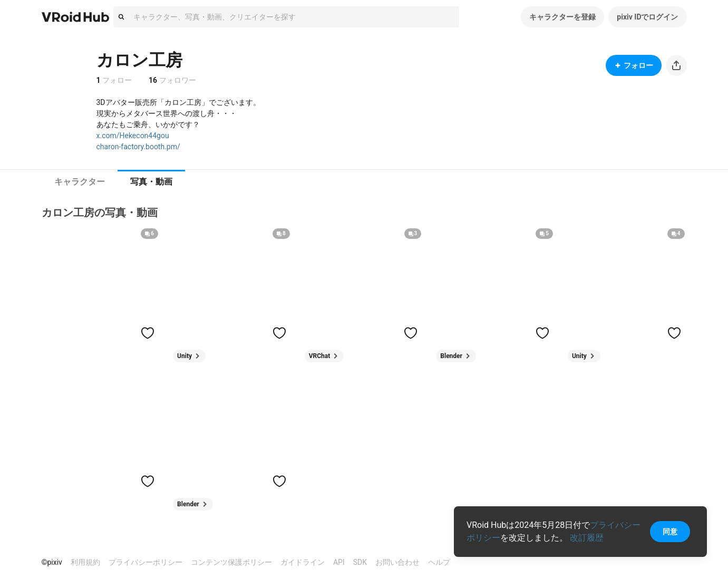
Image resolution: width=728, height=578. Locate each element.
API (339, 562)
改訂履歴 (587, 538)
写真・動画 (151, 182)
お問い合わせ (397, 562)
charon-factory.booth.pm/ (138, 147)
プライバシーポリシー (145, 562)
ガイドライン (303, 562)
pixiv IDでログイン (647, 17)
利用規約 (85, 562)
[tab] (80, 182)
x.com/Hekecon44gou (133, 136)
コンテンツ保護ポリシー (231, 562)
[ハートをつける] (148, 333)
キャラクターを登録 (562, 17)
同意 (670, 532)
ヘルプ (439, 562)
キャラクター (80, 182)
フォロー (634, 65)
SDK (360, 562)
